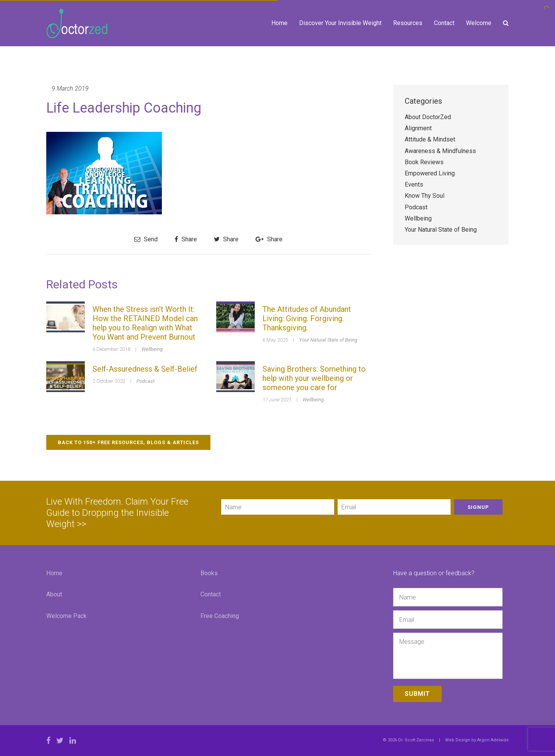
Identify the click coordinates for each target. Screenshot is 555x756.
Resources (408, 23)
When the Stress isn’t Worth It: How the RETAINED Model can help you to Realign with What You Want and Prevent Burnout (145, 323)
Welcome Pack (66, 616)
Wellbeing (152, 349)
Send (146, 239)
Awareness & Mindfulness (440, 151)
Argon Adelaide (493, 740)
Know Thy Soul (425, 196)
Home (279, 23)
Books (209, 573)
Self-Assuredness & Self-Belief (145, 369)
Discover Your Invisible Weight (340, 23)
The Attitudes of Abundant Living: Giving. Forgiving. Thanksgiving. (307, 318)
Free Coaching (220, 616)
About (54, 594)
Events (414, 184)
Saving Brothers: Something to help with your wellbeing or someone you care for (314, 378)
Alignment (418, 128)
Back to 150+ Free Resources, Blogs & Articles (128, 442)
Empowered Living (430, 173)
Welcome (479, 23)
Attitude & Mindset (430, 139)
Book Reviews (424, 162)
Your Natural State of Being (328, 340)
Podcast (145, 381)
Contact (444, 23)
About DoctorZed (428, 117)
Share (186, 239)
